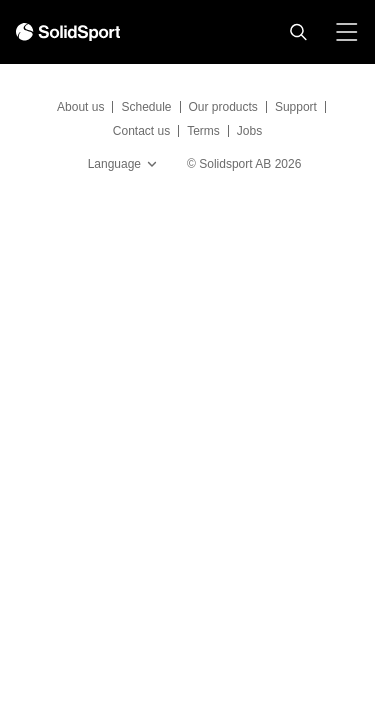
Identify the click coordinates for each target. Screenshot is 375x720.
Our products (223, 107)
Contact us (141, 131)
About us (80, 107)
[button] (298, 32)
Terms (203, 131)
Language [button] (124, 164)
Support (296, 107)
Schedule (146, 107)
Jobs (249, 131)
